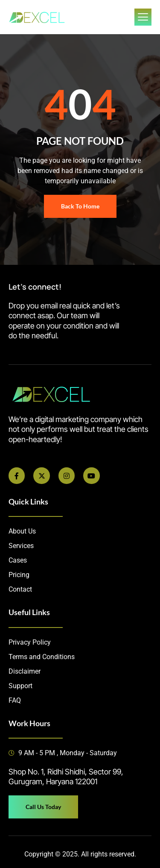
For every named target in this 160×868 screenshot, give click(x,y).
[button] (80, 777)
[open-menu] (143, 17)
